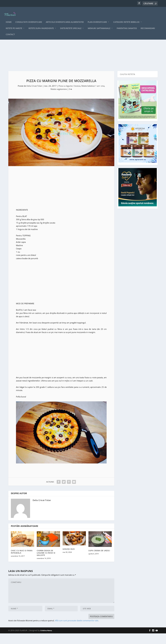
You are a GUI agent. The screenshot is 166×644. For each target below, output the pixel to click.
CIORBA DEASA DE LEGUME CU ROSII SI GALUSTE (46, 563)
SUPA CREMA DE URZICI (99, 561)
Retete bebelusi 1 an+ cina (93, 96)
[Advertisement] (83, 59)
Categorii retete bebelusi (126, 18)
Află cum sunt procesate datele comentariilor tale (77, 631)
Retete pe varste (14, 25)
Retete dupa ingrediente (41, 25)
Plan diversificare (97, 18)
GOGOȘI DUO (69, 560)
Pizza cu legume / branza (69, 96)
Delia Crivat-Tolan (34, 96)
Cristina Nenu (46, 641)
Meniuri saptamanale (99, 25)
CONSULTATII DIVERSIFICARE (29, 18)
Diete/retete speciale (71, 25)
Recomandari (148, 25)
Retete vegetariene (59, 100)
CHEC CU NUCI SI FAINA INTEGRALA (22, 562)
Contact (10, 31)
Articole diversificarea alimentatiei (65, 18)
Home (9, 18)
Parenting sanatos (127, 25)
